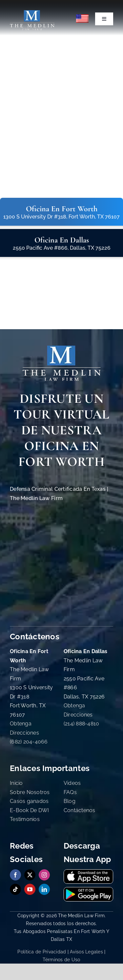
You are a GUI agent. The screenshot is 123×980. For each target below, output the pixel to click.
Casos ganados (29, 801)
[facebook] (15, 875)
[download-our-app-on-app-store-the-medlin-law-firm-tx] (88, 872)
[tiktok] (15, 889)
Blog (70, 801)
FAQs (70, 792)
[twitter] (30, 875)
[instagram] (44, 875)
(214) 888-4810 (82, 724)
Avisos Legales (86, 952)
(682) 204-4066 (29, 742)
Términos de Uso (61, 960)
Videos (72, 783)
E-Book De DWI (30, 810)
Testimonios (25, 819)
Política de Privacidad (42, 952)
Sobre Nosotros (30, 792)
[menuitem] (83, 19)
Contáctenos (80, 810)
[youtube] (30, 889)
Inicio (16, 783)
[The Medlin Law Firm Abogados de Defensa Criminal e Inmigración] (32, 13)
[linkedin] (44, 889)
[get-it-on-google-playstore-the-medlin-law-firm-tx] (88, 890)
